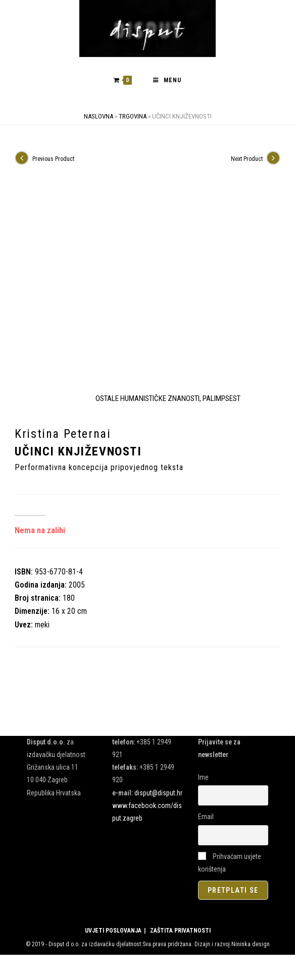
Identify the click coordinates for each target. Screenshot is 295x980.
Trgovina (133, 119)
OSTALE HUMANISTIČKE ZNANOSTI (147, 400)
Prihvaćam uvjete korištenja (230, 865)
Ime (203, 780)
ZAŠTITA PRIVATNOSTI (180, 933)
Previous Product (53, 161)
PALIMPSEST (222, 400)
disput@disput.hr (158, 795)
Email (206, 819)
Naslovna (99, 119)
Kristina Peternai (63, 436)
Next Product (247, 161)
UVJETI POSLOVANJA (113, 933)
